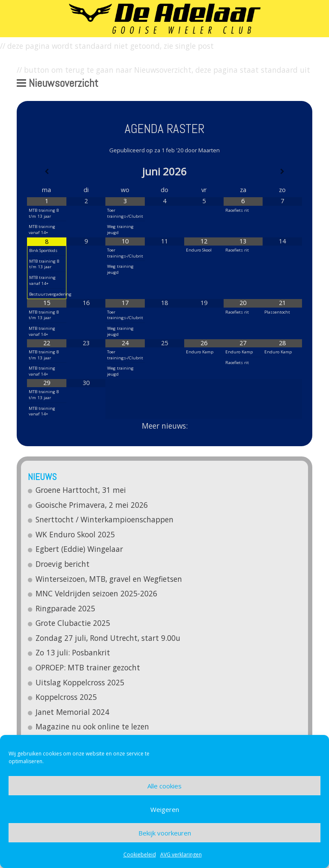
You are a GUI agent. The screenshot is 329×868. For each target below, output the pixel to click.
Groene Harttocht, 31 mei (81, 490)
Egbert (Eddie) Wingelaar (80, 549)
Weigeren (165, 809)
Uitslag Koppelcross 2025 (80, 682)
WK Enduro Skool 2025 (76, 534)
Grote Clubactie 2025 (73, 623)
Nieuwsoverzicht (57, 83)
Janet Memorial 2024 (73, 712)
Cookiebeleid (140, 855)
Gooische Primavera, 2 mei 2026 (92, 505)
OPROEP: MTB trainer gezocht (88, 667)
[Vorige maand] (47, 172)
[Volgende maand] (282, 172)
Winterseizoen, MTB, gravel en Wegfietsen (109, 579)
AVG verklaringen (181, 855)
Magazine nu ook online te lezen (93, 726)
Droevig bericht (63, 564)
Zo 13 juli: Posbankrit (73, 652)
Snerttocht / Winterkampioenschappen (105, 519)
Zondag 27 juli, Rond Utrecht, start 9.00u (108, 638)
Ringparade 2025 (66, 608)
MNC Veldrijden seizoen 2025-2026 (97, 593)
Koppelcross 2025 (67, 697)
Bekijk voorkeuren (165, 833)
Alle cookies (164, 786)
